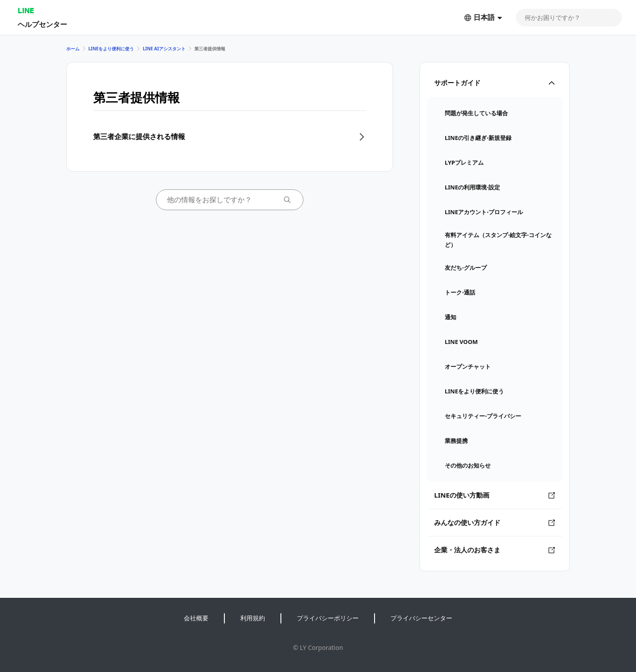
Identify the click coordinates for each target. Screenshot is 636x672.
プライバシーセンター (421, 618)
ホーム (73, 49)
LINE (26, 10)
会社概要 (196, 618)
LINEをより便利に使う (111, 49)
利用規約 (253, 618)
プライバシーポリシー (328, 618)
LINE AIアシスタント (164, 49)
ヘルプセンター (42, 24)
